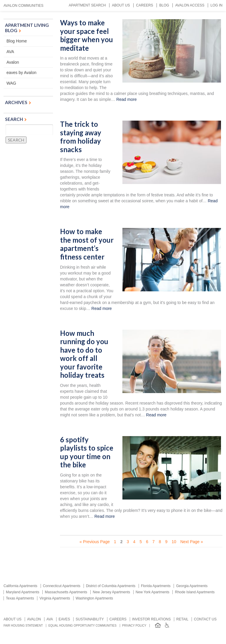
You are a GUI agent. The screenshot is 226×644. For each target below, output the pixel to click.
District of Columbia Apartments (111, 586)
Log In (216, 5)
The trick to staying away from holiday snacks (81, 137)
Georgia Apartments (192, 586)
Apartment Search (87, 5)
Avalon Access (190, 5)
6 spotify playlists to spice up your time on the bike (87, 452)
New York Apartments (153, 592)
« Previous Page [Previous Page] (95, 542)
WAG (11, 83)
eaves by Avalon (21, 73)
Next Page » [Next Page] (192, 542)
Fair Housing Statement (23, 626)
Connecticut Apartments (62, 586)
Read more (126, 99)
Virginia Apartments (55, 598)
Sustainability (90, 619)
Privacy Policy (134, 626)
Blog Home (17, 41)
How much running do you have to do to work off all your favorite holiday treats (84, 354)
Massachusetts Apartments (66, 592)
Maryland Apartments (23, 592)
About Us (121, 5)
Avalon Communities (24, 6)
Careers (144, 5)
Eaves (64, 619)
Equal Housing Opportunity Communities (82, 626)
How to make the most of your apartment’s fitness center (87, 244)
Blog (164, 5)
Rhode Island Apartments (195, 592)
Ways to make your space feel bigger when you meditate (87, 35)
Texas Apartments (20, 598)
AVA (10, 52)
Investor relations (152, 619)
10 (174, 542)
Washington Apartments (94, 598)
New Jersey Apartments (111, 592)
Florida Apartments (156, 586)
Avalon (13, 62)
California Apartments (20, 586)
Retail (182, 619)
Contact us (205, 619)
